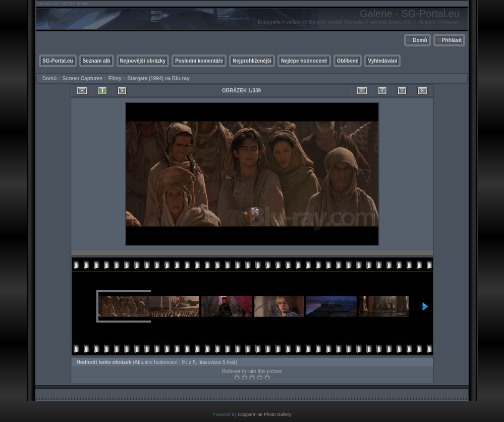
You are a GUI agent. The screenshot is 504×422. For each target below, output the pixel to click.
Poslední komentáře (199, 61)
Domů (420, 40)
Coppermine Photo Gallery (264, 414)
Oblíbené (348, 61)
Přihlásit (452, 40)
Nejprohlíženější (252, 61)
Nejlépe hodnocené (304, 61)
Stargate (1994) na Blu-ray (158, 78)
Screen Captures (82, 78)
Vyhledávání (382, 61)
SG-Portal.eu (58, 61)
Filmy (115, 78)
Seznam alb (97, 61)
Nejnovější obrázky (143, 61)
